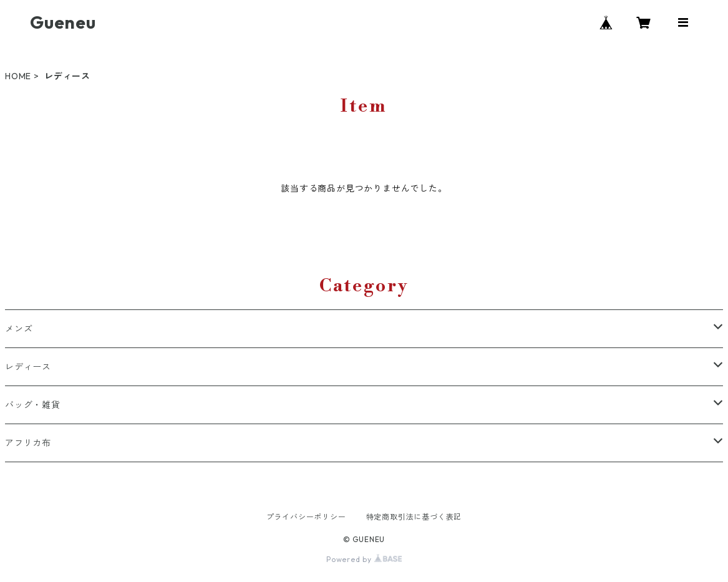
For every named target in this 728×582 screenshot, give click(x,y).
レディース (28, 367)
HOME (18, 76)
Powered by (364, 559)
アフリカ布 (28, 443)
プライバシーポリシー (306, 517)
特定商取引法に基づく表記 (414, 517)
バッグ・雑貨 (33, 405)
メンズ (19, 329)
